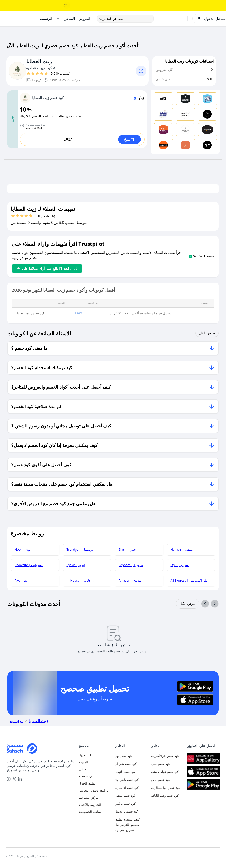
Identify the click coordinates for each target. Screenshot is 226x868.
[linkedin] (20, 779)
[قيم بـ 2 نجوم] (33, 74)
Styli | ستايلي (180, 565)
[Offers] (84, 19)
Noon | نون (23, 549)
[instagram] (9, 779)
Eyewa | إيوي (76, 565)
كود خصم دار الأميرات (165, 756)
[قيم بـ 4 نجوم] (42, 74)
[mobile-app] (95, 783)
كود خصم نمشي (125, 795)
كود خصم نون (123, 756)
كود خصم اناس (160, 780)
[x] (14, 779)
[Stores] (70, 19)
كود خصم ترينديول (126, 811)
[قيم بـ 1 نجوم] (28, 74)
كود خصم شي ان (126, 764)
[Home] (46, 19)
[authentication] (95, 755)
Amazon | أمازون (130, 580)
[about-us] (95, 776)
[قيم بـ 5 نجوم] (46, 74)
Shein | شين (127, 549)
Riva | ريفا (22, 580)
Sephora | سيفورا (131, 565)
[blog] (95, 762)
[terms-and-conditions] (95, 805)
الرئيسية (17, 721)
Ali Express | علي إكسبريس (189, 580)
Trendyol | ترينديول (80, 549)
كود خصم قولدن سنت (165, 772)
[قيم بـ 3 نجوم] (37, 74)
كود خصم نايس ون (127, 780)
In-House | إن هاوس (81, 580)
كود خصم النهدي (125, 772)
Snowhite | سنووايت (29, 565)
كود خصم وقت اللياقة (165, 795)
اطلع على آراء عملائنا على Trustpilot (47, 269)
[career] (95, 769)
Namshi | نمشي (182, 549)
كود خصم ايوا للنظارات (166, 788)
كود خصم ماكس (125, 803)
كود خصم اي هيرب (127, 788)
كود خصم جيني (160, 764)
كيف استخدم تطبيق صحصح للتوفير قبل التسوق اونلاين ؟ (127, 825)
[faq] (95, 798)
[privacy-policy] (95, 812)
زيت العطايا (39, 61)
